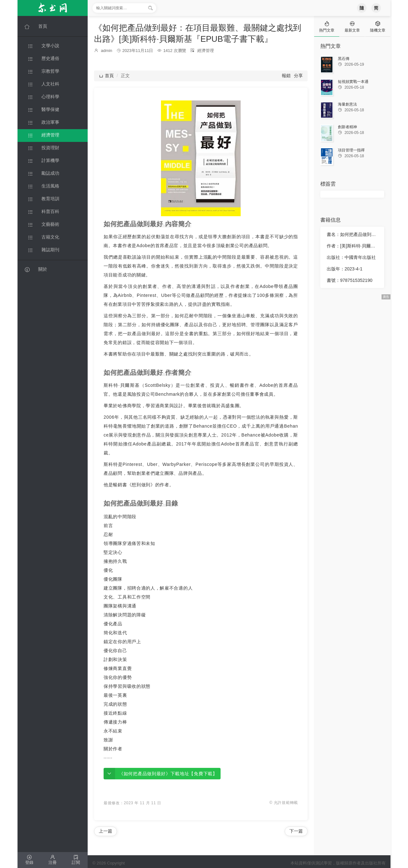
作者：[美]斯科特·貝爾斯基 (353, 246)
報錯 (286, 76)
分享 (298, 76)
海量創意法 (347, 104)
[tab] (327, 26)
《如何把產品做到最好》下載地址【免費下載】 (168, 774)
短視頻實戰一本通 (353, 82)
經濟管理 (206, 51)
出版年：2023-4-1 (345, 269)
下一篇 (296, 831)
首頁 (106, 76)
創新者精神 (347, 127)
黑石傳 (344, 59)
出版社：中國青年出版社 (351, 257)
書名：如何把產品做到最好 (353, 234)
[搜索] (150, 8)
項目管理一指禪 (351, 150)
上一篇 (106, 831)
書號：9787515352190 (350, 280)
